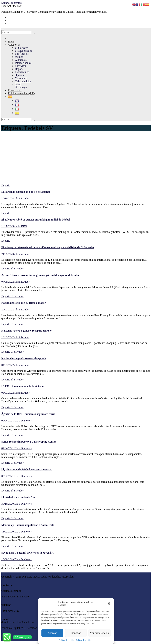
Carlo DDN (21, 226)
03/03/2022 (8, 393)
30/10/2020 (8, 504)
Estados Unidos (23, 51)
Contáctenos (15, 90)
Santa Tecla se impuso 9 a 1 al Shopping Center (29, 442)
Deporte (19, 69)
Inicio (11, 42)
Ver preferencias (99, 633)
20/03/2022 (8, 310)
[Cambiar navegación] (3, 30)
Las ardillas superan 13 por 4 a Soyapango (26, 192)
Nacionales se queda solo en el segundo (24, 358)
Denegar (76, 633)
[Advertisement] (76, 158)
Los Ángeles (22, 54)
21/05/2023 (8, 254)
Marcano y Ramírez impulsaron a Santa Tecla (28, 525)
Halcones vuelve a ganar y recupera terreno (26, 331)
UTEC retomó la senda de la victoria (22, 386)
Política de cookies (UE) (21, 93)
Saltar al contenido (12, 3)
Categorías (14, 45)
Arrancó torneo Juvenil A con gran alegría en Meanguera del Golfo (40, 275)
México (19, 57)
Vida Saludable (23, 81)
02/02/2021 (8, 476)
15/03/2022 (8, 337)
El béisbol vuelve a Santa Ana (18, 497)
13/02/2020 (8, 532)
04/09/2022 (8, 282)
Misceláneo (21, 78)
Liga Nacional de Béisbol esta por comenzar (27, 469)
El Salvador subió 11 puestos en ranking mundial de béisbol (36, 220)
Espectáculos (22, 72)
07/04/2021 (8, 448)
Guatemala (21, 60)
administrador (22, 198)
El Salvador (21, 48)
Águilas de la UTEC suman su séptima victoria (28, 414)
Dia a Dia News (23, 421)
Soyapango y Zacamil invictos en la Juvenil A (27, 553)
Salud (18, 84)
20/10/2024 (8, 198)
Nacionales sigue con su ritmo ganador (24, 303)
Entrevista (20, 66)
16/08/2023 (8, 226)
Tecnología (21, 87)
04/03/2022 (8, 365)
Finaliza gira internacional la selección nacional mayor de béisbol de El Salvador (48, 247)
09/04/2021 (8, 421)
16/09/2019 (8, 559)
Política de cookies (67, 640)
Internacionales (23, 63)
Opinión (19, 75)
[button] (109, 604)
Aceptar (52, 633)
